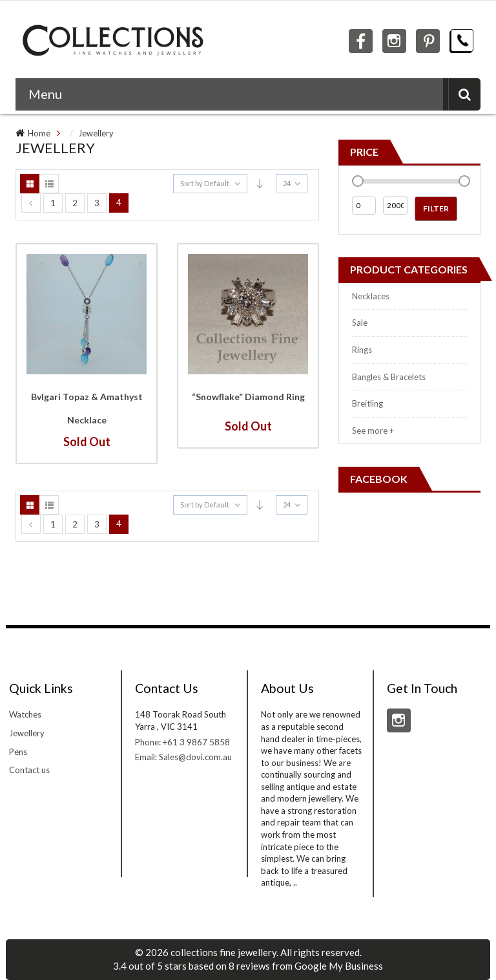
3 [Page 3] (97, 203)
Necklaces (371, 296)
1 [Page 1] (53, 203)
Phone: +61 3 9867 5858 (182, 742)
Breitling (367, 403)
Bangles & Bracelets (389, 377)
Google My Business (339, 966)
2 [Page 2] (75, 203)
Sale (360, 323)
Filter (436, 208)
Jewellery (96, 133)
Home (39, 133)
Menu (45, 94)
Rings (362, 350)
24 (287, 183)
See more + (373, 431)
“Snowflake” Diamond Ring (248, 397)
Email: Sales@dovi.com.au (183, 757)
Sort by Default (205, 183)
